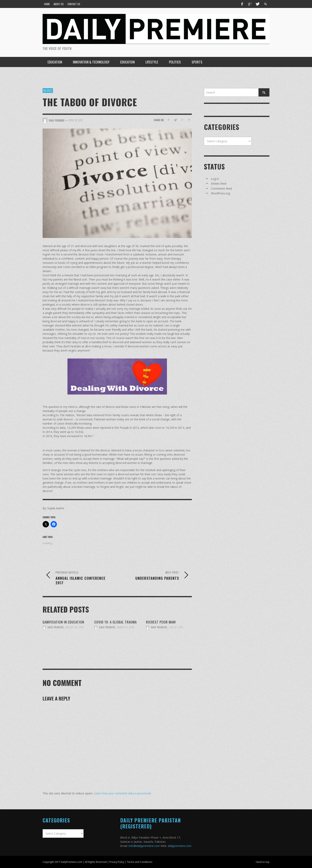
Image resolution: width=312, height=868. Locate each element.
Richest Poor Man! (161, 622)
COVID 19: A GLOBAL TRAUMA (116, 622)
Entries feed (219, 184)
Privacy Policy (117, 862)
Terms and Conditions (140, 862)
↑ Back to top (262, 862)
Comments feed (221, 189)
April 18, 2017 (76, 120)
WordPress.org (220, 193)
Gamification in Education (63, 622)
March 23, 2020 (126, 627)
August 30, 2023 (75, 627)
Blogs (48, 90)
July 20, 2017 (176, 627)
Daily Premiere (56, 627)
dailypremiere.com (180, 846)
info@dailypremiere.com (144, 846)
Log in (215, 179)
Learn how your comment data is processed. (123, 793)
